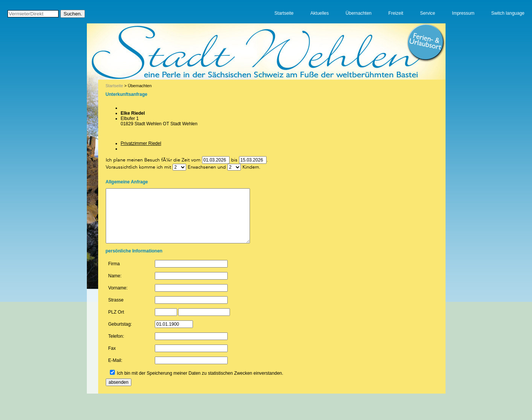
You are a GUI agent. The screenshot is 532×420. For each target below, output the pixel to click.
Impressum (463, 13)
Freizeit (396, 13)
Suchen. (73, 14)
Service (428, 13)
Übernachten (360, 13)
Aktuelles (321, 13)
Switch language (508, 13)
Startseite (285, 13)
